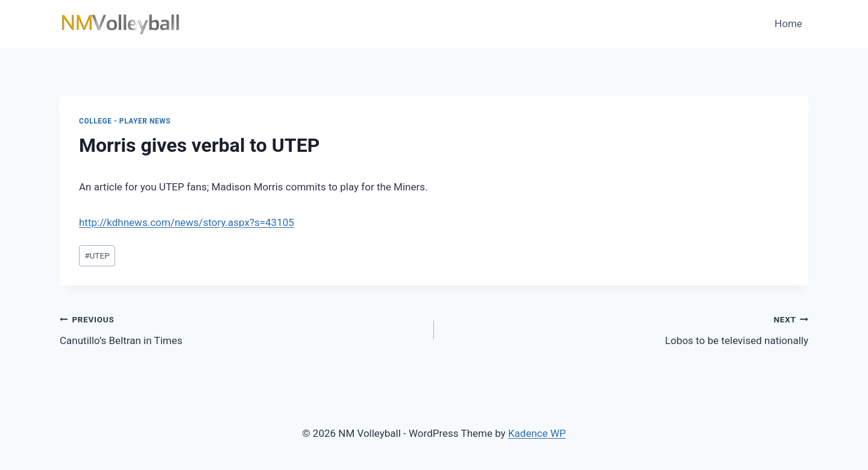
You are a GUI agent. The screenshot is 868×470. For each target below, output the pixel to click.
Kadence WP (537, 433)
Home (788, 23)
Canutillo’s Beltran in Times (242, 329)
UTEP (97, 255)
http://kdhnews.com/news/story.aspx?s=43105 (187, 222)
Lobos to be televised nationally (626, 329)
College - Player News (125, 121)
